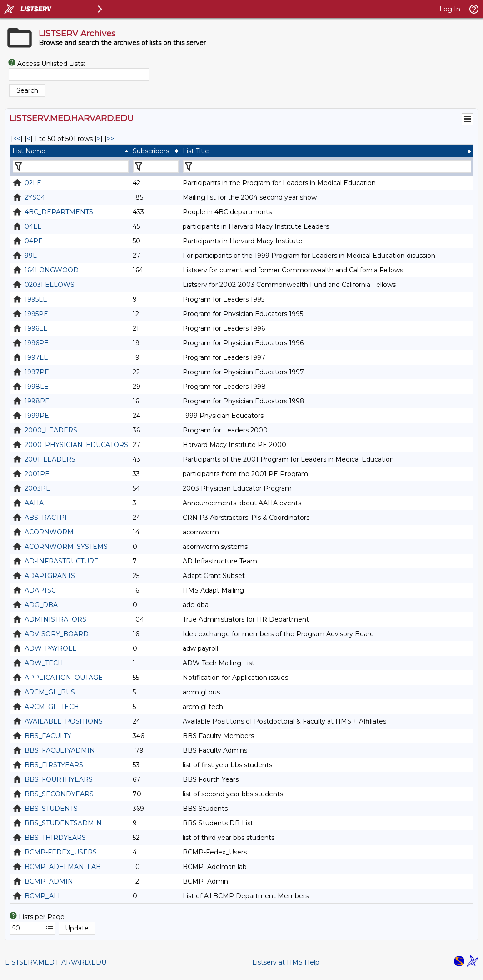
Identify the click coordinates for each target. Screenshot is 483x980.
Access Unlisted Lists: (51, 64)
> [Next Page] (99, 139)
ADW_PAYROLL (50, 648)
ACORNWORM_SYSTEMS (66, 547)
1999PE (37, 416)
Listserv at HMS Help (286, 962)
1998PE (37, 401)
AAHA (34, 503)
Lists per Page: (42, 917)
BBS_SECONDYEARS (59, 794)
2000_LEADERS (51, 430)
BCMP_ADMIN (49, 881)
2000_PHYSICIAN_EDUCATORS (76, 445)
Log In (450, 9)
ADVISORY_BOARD (57, 634)
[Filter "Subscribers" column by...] (156, 166)
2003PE (37, 488)
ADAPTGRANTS (50, 576)
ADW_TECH (44, 663)
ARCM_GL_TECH (52, 707)
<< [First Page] (17, 139)
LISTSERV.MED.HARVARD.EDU (56, 962)
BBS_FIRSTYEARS (54, 765)
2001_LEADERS (50, 459)
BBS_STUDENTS (51, 809)
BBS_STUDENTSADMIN (63, 823)
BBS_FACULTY (48, 736)
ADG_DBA (41, 605)
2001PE (37, 474)
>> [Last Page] (110, 139)
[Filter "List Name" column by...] (71, 166)
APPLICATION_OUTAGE (64, 678)
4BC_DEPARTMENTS (59, 212)
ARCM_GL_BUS (50, 692)
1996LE (36, 328)
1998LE (37, 387)
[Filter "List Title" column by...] (327, 166)
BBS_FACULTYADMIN (60, 750)
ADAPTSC (40, 590)
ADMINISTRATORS (55, 619)
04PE (34, 241)
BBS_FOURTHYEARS (59, 779)
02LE (33, 183)
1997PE (37, 372)
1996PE (37, 343)
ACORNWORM (49, 532)
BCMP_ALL (43, 896)
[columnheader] (70, 151)
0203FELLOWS (50, 285)
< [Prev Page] (29, 139)
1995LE (36, 299)
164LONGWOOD (52, 270)
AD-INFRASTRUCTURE (62, 561)
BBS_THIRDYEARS (55, 838)
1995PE (36, 314)
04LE (33, 226)
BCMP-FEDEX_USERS (61, 852)
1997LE (36, 357)
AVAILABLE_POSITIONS (64, 721)
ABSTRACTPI (46, 518)
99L (31, 256)
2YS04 (35, 197)
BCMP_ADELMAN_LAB (63, 867)
